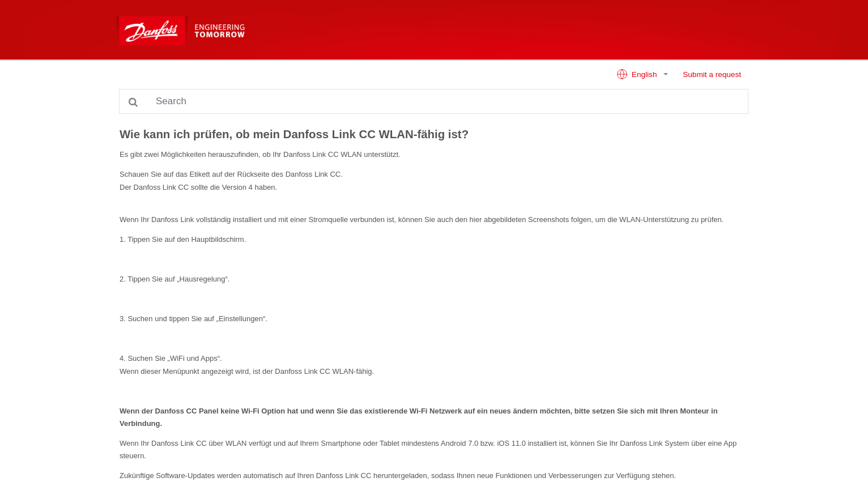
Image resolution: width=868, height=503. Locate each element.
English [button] (638, 74)
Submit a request (712, 74)
